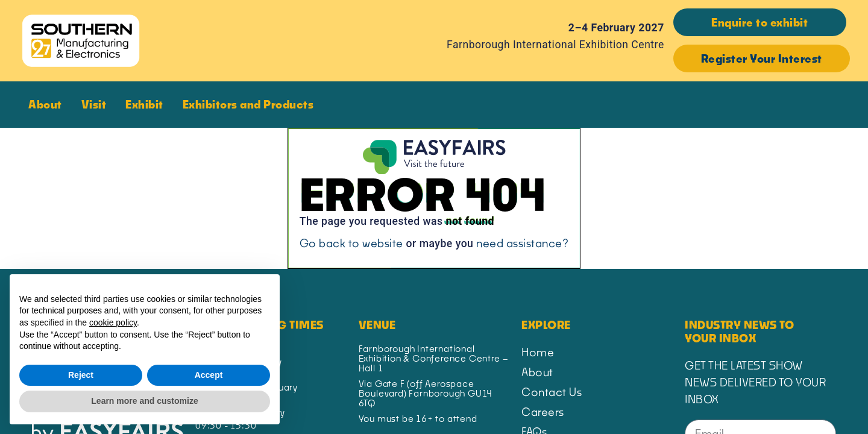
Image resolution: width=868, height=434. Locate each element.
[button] (760, 22)
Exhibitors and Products (251, 104)
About (48, 104)
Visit (97, 104)
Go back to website (351, 243)
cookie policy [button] (113, 322)
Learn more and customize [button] (144, 401)
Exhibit (147, 104)
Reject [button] (81, 375)
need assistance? (522, 243)
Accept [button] (209, 375)
